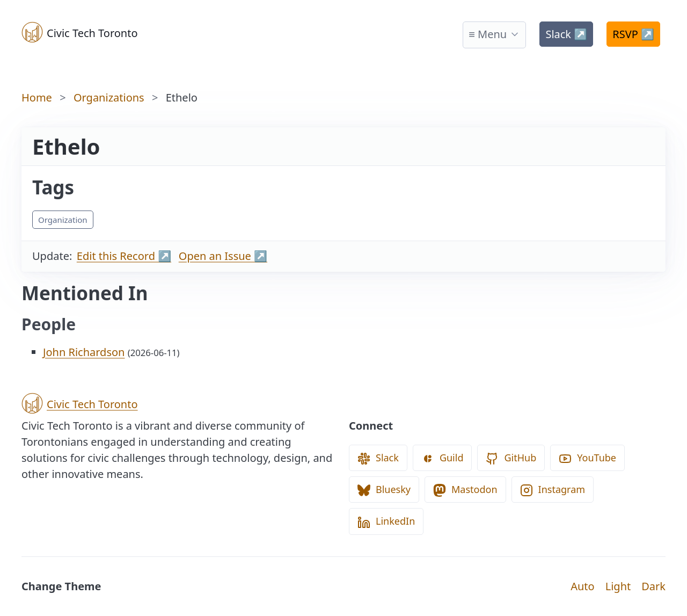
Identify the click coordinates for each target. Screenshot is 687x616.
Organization (63, 220)
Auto (582, 586)
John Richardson (84, 352)
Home (37, 97)
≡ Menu (488, 34)
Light (618, 586)
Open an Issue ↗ (223, 256)
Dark (653, 586)
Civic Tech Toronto (80, 32)
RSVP (633, 34)
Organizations (109, 97)
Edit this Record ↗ (124, 256)
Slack (566, 34)
